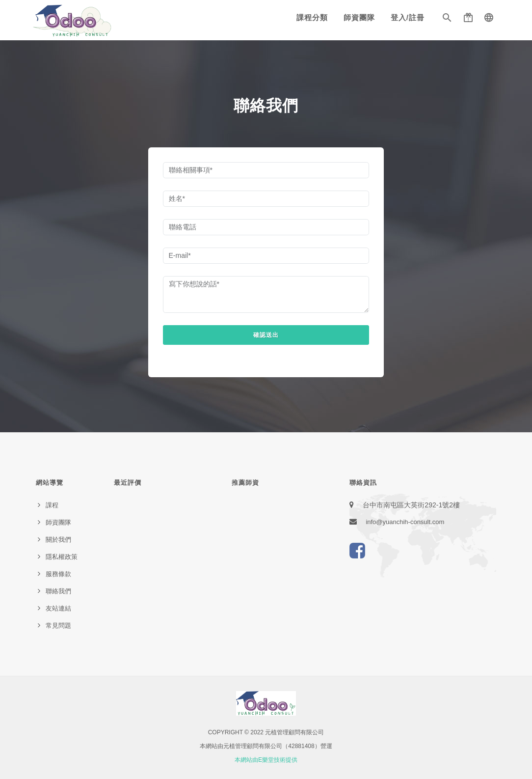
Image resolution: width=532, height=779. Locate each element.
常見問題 (58, 626)
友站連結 (58, 608)
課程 (52, 505)
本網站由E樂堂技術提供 (266, 760)
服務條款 (58, 574)
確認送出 (266, 335)
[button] (447, 20)
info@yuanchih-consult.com (405, 522)
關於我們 (58, 540)
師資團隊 (359, 17)
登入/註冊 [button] (408, 17)
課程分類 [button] (312, 17)
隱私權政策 (62, 557)
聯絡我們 (58, 591)
